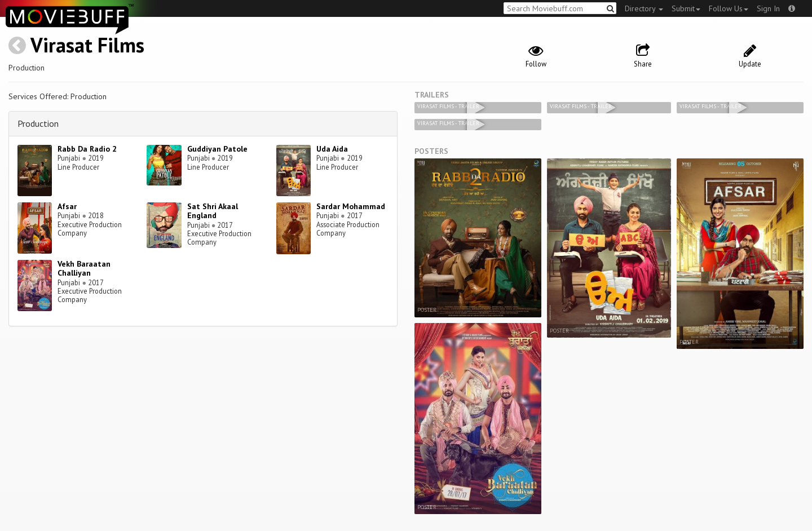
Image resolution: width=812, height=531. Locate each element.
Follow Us (729, 8)
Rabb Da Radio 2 (87, 149)
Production (38, 123)
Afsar (67, 206)
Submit (686, 8)
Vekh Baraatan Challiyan (84, 269)
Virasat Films (87, 45)
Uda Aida (332, 149)
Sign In (768, 8)
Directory (644, 8)
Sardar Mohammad (351, 206)
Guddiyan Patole (217, 149)
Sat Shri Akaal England (213, 211)
